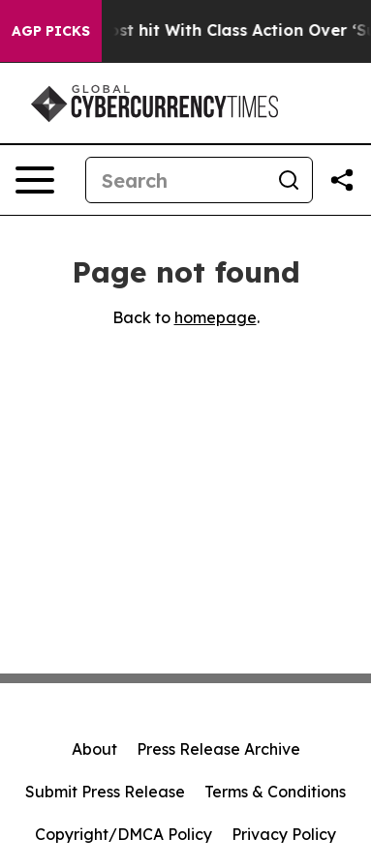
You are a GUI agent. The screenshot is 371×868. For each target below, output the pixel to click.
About (94, 749)
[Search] (176, 180)
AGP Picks (51, 31)
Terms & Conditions (275, 792)
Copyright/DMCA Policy (124, 834)
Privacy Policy (284, 834)
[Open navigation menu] (35, 180)
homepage (216, 317)
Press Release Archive (218, 749)
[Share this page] (342, 180)
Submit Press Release (105, 792)
